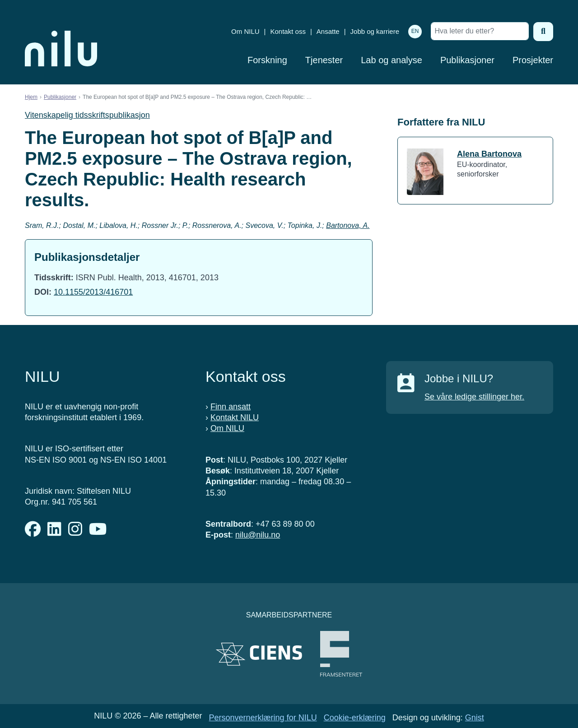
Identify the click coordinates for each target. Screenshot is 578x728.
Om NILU (245, 31)
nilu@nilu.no (258, 535)
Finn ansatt (231, 407)
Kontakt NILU (235, 417)
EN (415, 31)
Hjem (31, 97)
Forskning (267, 60)
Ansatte (328, 31)
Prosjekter (533, 60)
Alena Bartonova (489, 154)
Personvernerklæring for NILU (263, 718)
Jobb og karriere (375, 31)
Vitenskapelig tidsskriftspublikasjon (87, 115)
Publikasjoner (467, 60)
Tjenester (324, 60)
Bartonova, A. (348, 225)
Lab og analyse (392, 60)
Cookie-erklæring (355, 718)
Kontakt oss (288, 31)
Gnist (475, 718)
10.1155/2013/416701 (93, 292)
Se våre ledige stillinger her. (474, 397)
